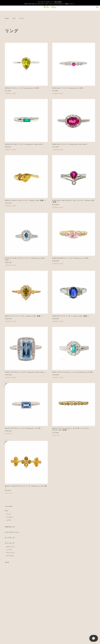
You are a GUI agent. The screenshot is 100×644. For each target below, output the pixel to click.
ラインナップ (10, 544)
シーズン (9, 551)
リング (9, 515)
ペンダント (10, 518)
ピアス (9, 521)
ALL (14, 18)
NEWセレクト (10, 528)
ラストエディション (12, 533)
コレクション (11, 554)
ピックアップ (10, 539)
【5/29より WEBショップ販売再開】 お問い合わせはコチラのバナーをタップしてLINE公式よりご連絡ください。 (50, 3)
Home (7, 18)
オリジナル (10, 557)
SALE (7, 563)
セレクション (11, 548)
